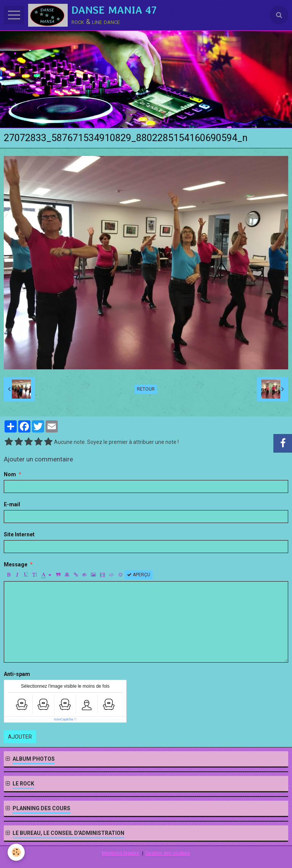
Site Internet (19, 534)
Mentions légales (121, 853)
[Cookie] (16, 852)
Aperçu (139, 575)
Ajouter (20, 737)
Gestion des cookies (168, 853)
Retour (146, 389)
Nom (10, 474)
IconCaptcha (64, 719)
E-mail (12, 504)
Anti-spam (17, 674)
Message (16, 564)
